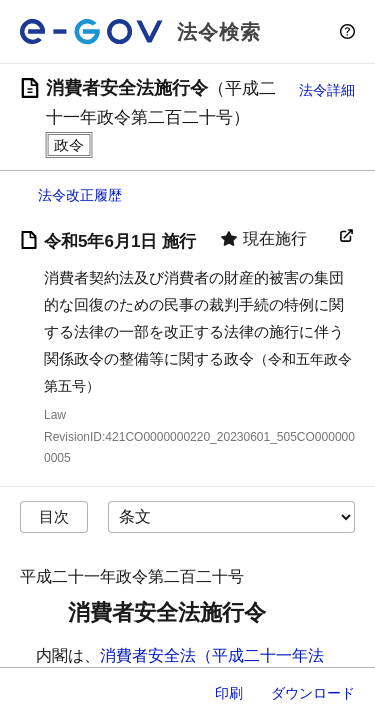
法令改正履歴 (80, 195)
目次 (54, 516)
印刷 (229, 693)
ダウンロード (313, 693)
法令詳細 (327, 90)
